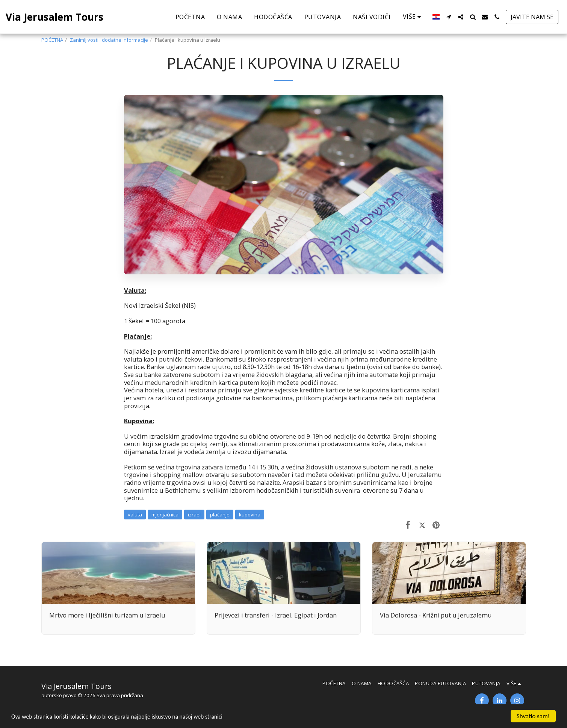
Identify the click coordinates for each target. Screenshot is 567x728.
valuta (135, 515)
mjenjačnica (165, 515)
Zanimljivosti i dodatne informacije (109, 40)
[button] (449, 17)
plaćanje (220, 515)
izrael (194, 515)
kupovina (250, 515)
